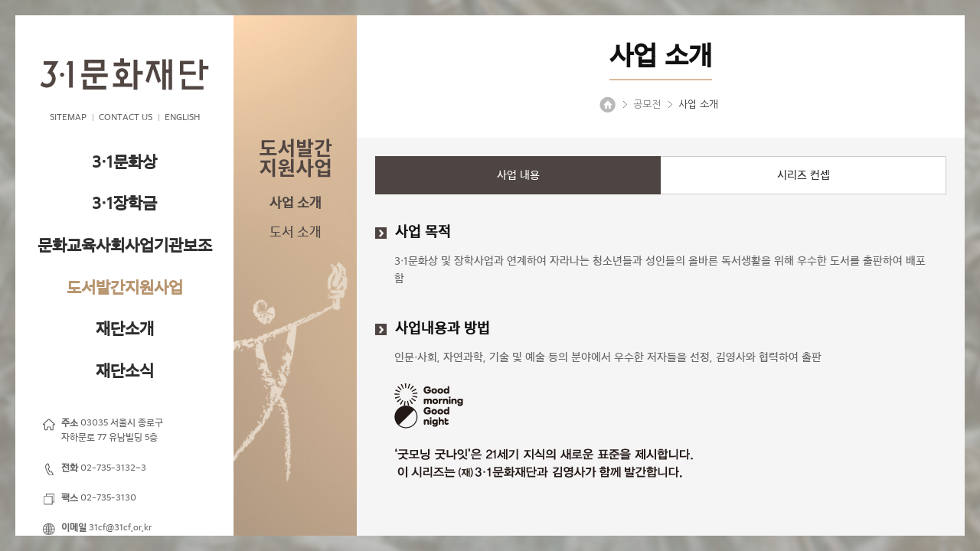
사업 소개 (295, 203)
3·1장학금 (124, 203)
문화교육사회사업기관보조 (125, 245)
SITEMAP (68, 117)
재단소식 (125, 371)
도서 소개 (295, 232)
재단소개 (125, 329)
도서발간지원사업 (125, 287)
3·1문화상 (124, 162)
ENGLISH (182, 117)
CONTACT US (126, 117)
